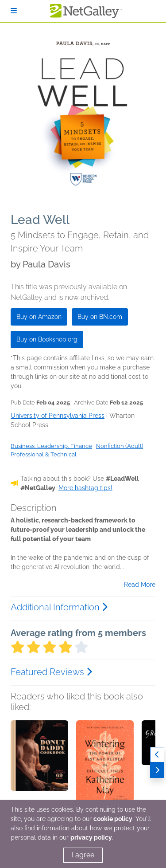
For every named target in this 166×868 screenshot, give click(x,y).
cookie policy (113, 819)
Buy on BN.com (100, 317)
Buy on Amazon (39, 317)
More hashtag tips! (85, 488)
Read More (140, 585)
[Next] (157, 770)
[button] (39, 767)
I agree (83, 855)
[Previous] (157, 755)
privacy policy (91, 837)
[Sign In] (14, 11)
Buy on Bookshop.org (47, 339)
